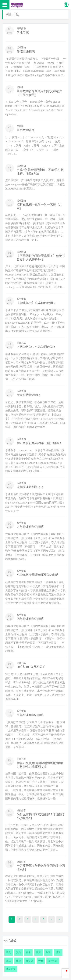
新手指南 (21, 28)
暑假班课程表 (26, 51)
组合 (19, 961)
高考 (28, 952)
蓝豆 (58, 952)
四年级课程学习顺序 (30, 619)
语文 (9, 952)
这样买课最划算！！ (30, 487)
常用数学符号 (26, 130)
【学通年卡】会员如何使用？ (36, 303)
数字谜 (30, 961)
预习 (19, 952)
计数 (41, 961)
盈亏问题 (53, 961)
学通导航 (23, 32)
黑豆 (38, 952)
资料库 (20, 87)
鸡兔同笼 (11, 969)
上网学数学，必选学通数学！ (36, 347)
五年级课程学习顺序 (30, 715)
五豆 (9, 961)
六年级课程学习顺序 (30, 527)
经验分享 (21, 343)
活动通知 (21, 48)
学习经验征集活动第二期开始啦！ (39, 443)
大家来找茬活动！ (29, 395)
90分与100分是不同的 (31, 667)
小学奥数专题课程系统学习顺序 (38, 575)
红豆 (48, 952)
